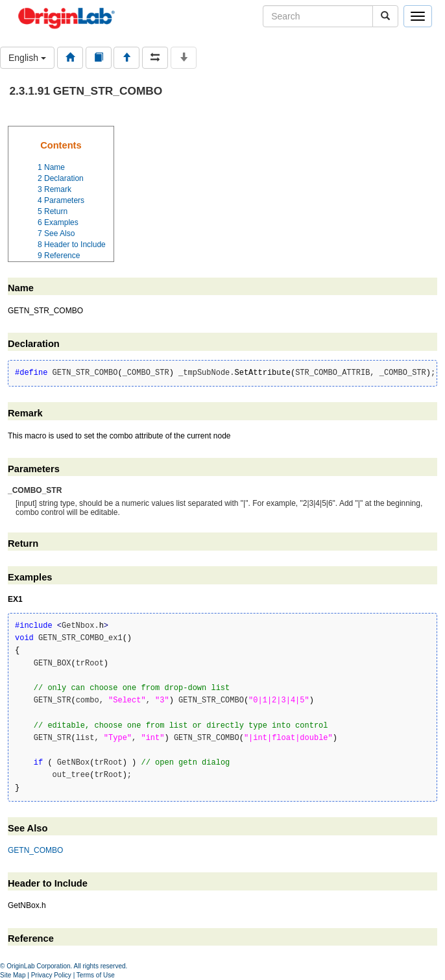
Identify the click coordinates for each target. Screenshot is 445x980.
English (27, 58)
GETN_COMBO (35, 850)
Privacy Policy (51, 975)
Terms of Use (96, 975)
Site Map (13, 975)
